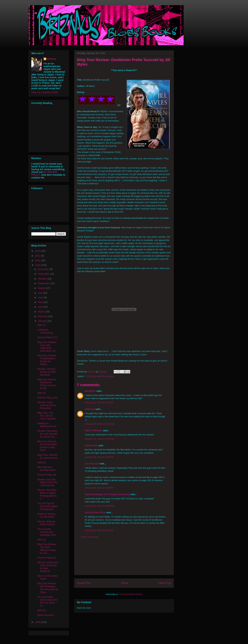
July (40, 293)
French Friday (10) (47, 398)
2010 (38, 265)
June (41, 297)
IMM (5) (42, 462)
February (43, 316)
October (43, 279)
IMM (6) (42, 393)
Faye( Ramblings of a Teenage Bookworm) (107, 494)
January (43, 321)
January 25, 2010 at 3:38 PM (99, 457)
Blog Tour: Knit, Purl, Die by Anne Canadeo (47, 416)
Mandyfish (90, 391)
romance (109, 376)
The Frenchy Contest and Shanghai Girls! (47, 532)
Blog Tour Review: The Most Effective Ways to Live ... (47, 549)
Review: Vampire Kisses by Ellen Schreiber (47, 372)
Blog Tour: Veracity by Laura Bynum (47, 456)
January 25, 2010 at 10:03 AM (100, 424)
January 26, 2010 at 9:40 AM (99, 530)
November (44, 274)
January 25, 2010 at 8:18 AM (99, 402)
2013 (38, 251)
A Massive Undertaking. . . (47, 331)
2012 (38, 256)
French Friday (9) (47, 475)
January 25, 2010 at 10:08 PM (100, 506)
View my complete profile (45, 92)
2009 (38, 622)
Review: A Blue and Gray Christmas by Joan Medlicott (48, 567)
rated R (100, 376)
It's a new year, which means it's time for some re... (47, 601)
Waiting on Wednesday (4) (47, 425)
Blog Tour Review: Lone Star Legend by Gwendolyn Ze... (47, 347)
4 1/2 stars (90, 376)
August (42, 288)
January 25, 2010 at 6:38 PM (99, 488)
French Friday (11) (47, 337)
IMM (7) (42, 325)
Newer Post (84, 583)
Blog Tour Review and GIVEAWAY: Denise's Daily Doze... (48, 446)
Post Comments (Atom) (131, 594)
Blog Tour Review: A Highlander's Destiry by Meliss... (47, 360)
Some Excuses (45, 615)
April (41, 307)
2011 (38, 260)
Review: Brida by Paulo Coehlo (46, 523)
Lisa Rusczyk (92, 464)
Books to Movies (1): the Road (46, 515)
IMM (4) (42, 540)
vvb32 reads (91, 445)
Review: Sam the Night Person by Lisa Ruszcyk (47, 482)
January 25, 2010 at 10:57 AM (100, 439)
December (44, 269)
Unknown (90, 409)
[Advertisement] (124, 559)
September (44, 283)
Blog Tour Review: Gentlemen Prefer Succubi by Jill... (47, 384)
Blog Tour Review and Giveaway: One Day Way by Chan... (48, 588)
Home (125, 583)
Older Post (165, 583)
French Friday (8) (47, 558)
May (40, 302)
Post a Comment (90, 537)
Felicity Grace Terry (95, 512)
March (42, 312)
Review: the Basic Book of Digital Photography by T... (47, 494)
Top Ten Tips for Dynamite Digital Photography (47, 506)
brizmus (52, 59)
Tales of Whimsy (94, 430)
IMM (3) (42, 610)
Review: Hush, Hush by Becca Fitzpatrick (47, 405)
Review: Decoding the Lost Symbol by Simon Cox (47, 434)
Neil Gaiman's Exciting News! (47, 469)
